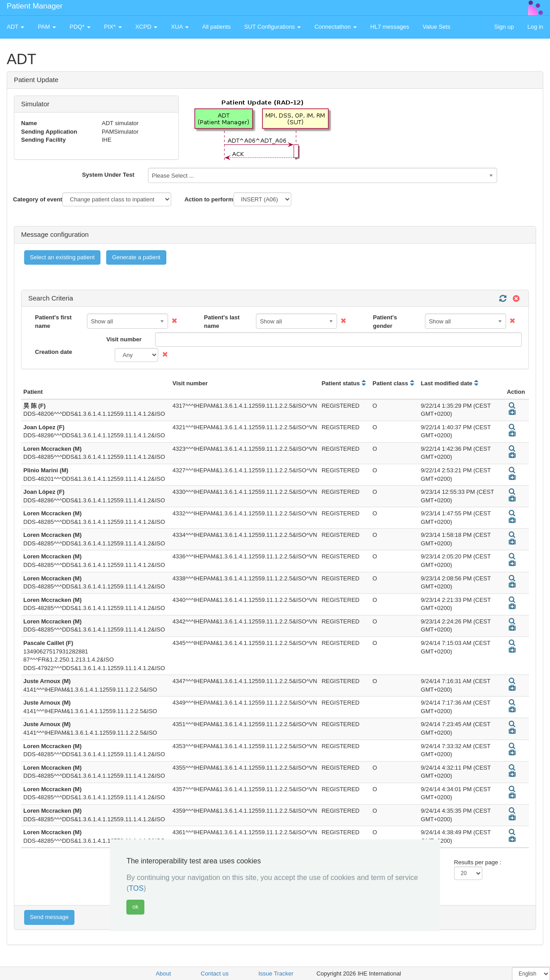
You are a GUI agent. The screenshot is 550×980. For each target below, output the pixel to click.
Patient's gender (385, 322)
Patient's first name (53, 322)
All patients (217, 27)
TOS (136, 888)
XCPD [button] (147, 27)
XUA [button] (180, 27)
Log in (535, 27)
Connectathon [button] (336, 27)
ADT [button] (15, 27)
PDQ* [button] (80, 27)
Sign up (504, 27)
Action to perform (209, 199)
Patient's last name (222, 322)
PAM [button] (47, 27)
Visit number (124, 339)
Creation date (54, 352)
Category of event (38, 199)
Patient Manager (35, 6)
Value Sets (437, 27)
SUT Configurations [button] (273, 27)
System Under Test (108, 175)
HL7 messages (390, 27)
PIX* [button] (113, 27)
